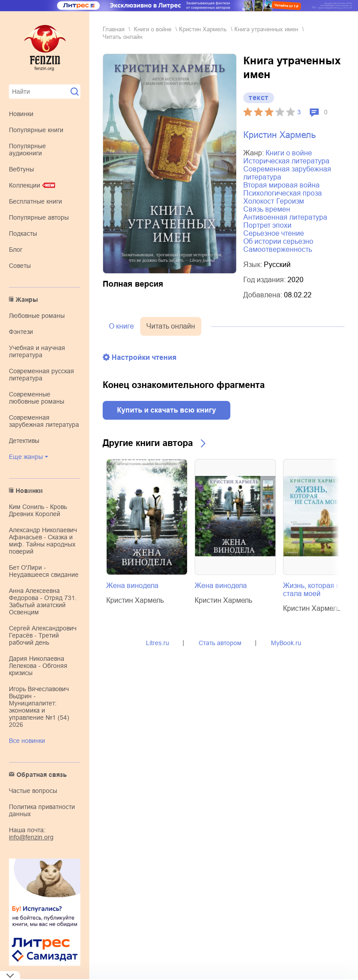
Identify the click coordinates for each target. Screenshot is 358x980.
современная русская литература (42, 375)
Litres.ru (158, 643)
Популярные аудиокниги (27, 150)
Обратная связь (42, 775)
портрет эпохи (267, 225)
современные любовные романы (37, 398)
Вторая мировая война (281, 185)
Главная (114, 29)
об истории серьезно (278, 241)
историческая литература (286, 161)
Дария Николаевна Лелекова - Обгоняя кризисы (38, 666)
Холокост (259, 201)
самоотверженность (278, 249)
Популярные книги (36, 130)
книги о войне (153, 29)
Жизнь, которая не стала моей (314, 590)
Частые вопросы (33, 791)
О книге (121, 326)
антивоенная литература (285, 217)
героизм (290, 201)
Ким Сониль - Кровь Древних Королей (38, 510)
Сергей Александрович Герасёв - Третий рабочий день (43, 635)
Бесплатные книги (35, 201)
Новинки (21, 114)
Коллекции (25, 185)
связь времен (267, 209)
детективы (24, 441)
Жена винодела (132, 586)
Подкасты (23, 234)
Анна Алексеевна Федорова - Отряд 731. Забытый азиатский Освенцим (43, 601)
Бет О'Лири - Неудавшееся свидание (44, 571)
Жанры (27, 300)
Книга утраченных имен (266, 29)
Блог (16, 250)
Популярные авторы (39, 217)
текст (259, 98)
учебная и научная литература (37, 351)
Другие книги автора (148, 443)
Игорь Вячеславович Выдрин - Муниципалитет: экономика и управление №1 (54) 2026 (39, 707)
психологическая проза (283, 193)
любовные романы (37, 316)
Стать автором (220, 643)
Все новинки (27, 741)
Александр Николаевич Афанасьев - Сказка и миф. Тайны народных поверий (43, 541)
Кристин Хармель (203, 29)
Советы (20, 266)
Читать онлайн (171, 326)
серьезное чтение (274, 233)
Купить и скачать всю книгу (167, 410)
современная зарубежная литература (44, 421)
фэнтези (21, 332)
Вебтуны (21, 169)
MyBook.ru (286, 643)
